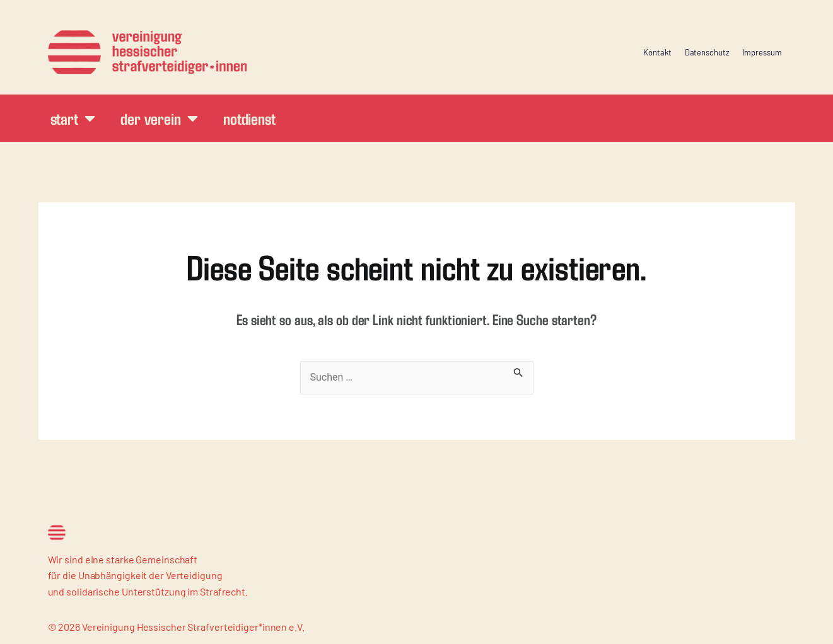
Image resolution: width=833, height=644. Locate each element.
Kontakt (657, 52)
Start (73, 118)
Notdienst (249, 118)
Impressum (762, 52)
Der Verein (159, 118)
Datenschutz (707, 52)
